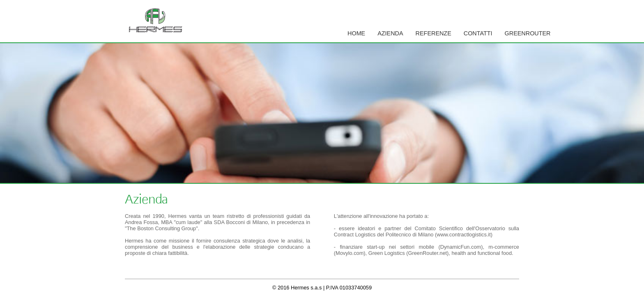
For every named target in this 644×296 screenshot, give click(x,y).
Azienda (390, 33)
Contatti (478, 33)
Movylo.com (350, 253)
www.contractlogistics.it (464, 235)
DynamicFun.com (461, 247)
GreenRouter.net (427, 253)
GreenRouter (528, 33)
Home (356, 33)
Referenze (434, 33)
